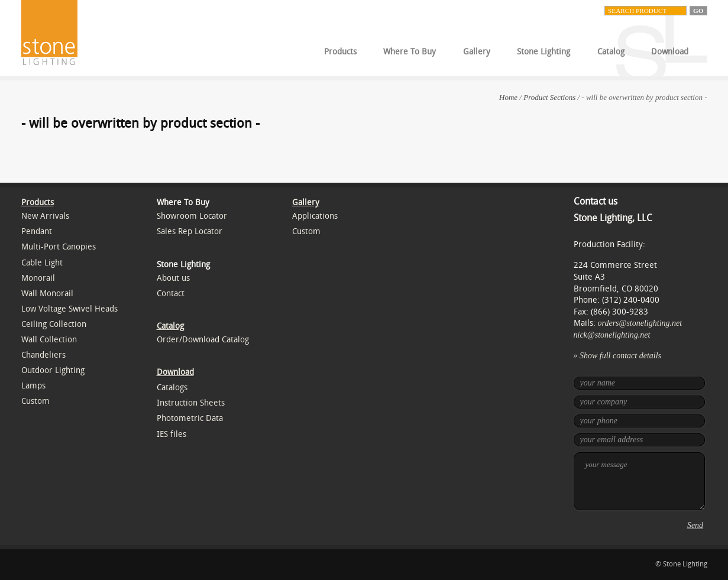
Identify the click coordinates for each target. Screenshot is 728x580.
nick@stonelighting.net (612, 335)
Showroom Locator (192, 216)
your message (639, 481)
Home (508, 97)
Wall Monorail (47, 294)
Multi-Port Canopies (59, 247)
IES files (172, 434)
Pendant (37, 231)
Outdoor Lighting (53, 370)
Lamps (33, 386)
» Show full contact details (618, 356)
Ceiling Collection (54, 324)
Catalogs (172, 388)
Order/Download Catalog (203, 340)
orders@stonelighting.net (640, 323)
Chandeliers (43, 355)
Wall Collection (49, 340)
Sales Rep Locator (190, 231)
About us (173, 278)
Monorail (38, 278)
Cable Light (42, 263)
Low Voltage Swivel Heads (69, 309)
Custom (35, 401)
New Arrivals (45, 216)
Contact (171, 294)
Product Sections (549, 97)
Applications (315, 216)
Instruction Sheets (191, 403)
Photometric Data (190, 418)
